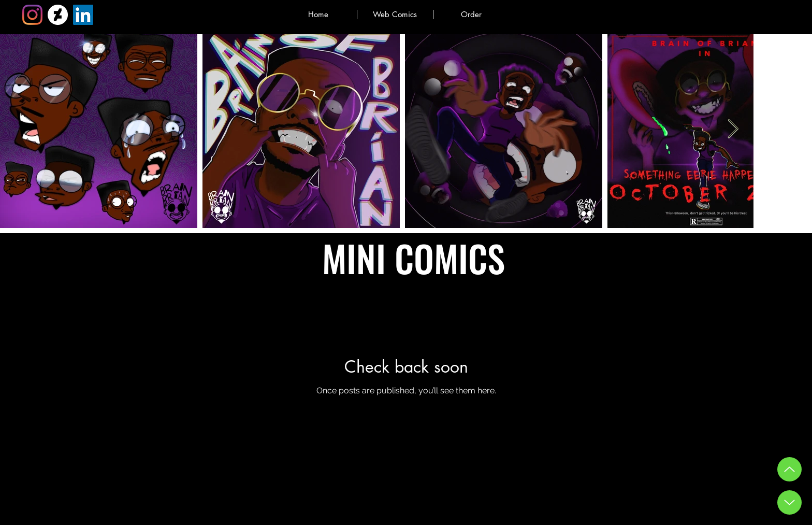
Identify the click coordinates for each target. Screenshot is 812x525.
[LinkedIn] (83, 15)
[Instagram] (32, 15)
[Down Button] (789, 502)
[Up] (789, 469)
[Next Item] (733, 129)
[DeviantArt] (58, 15)
